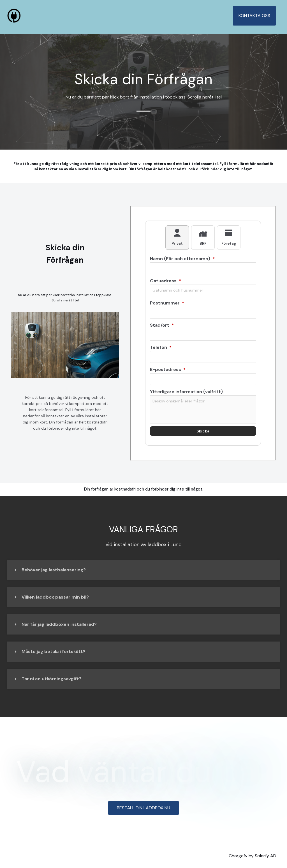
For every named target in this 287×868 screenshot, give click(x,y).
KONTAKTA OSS (255, 16)
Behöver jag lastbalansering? (54, 570)
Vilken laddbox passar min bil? (55, 597)
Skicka (203, 431)
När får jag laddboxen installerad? (59, 624)
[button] (143, 570)
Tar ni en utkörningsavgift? (52, 679)
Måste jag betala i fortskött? (54, 651)
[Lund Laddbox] (14, 15)
